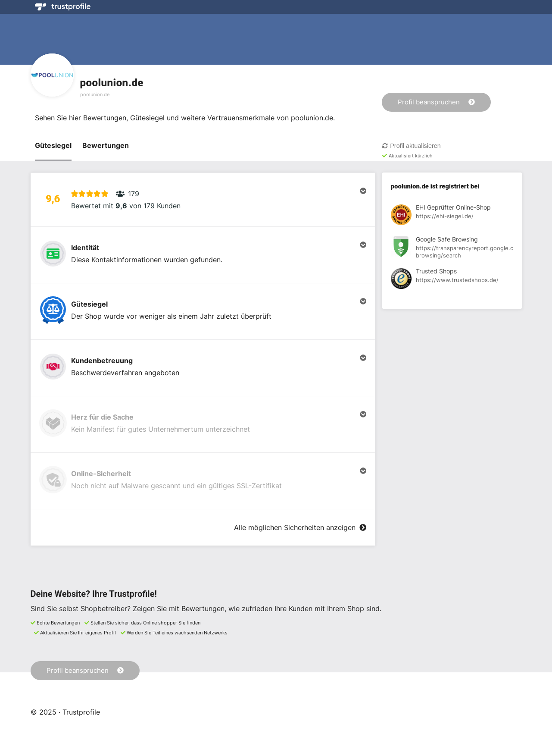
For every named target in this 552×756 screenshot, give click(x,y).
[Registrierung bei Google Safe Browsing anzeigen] (452, 248)
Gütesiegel (53, 145)
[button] (203, 200)
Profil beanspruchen (436, 102)
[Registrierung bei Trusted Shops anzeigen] (452, 280)
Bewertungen (106, 145)
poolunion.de (95, 94)
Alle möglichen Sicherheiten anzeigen (300, 527)
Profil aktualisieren (411, 146)
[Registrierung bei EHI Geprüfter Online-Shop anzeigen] (452, 216)
